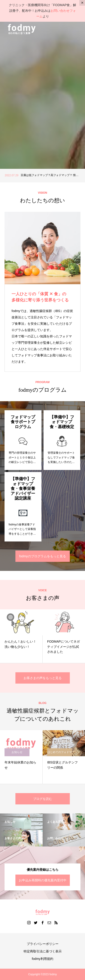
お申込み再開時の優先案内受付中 (43, 880)
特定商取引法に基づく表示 (43, 951)
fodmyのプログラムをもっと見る (42, 556)
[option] (42, 176)
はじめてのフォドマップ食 (60, 753)
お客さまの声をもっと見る (43, 678)
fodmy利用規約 (42, 959)
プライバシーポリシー (43, 944)
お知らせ (17, 752)
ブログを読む (43, 799)
